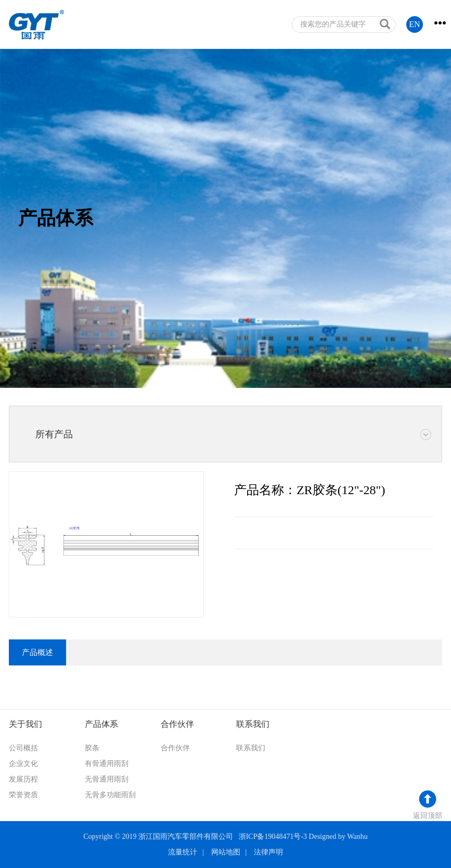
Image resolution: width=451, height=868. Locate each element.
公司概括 (23, 748)
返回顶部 (428, 816)
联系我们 (251, 748)
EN (414, 24)
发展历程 (23, 779)
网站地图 (226, 852)
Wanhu (357, 836)
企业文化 (23, 764)
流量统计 (183, 852)
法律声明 (268, 852)
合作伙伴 (175, 748)
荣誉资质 (23, 795)
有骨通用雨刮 (107, 764)
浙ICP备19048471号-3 (273, 836)
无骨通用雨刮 (107, 779)
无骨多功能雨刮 (110, 795)
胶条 (92, 748)
